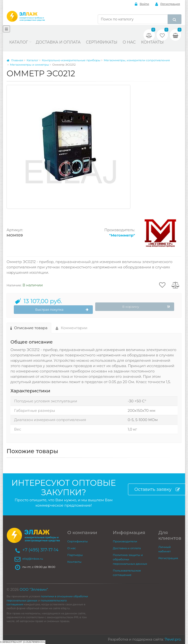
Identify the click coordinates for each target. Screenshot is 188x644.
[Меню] (6, 29)
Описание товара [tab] (29, 328)
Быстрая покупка (62, 310)
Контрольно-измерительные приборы (71, 60)
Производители (125, 541)
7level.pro (173, 639)
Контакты (152, 42)
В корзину (146, 307)
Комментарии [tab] (72, 328)
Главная (15, 60)
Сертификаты (102, 42)
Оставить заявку (157, 490)
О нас (129, 42)
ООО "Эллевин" (34, 590)
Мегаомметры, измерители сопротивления (137, 60)
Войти (142, 4)
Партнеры (75, 555)
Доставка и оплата (58, 42)
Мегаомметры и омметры (29, 65)
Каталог (19, 42)
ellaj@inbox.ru (33, 559)
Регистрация (168, 4)
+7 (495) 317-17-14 (40, 550)
